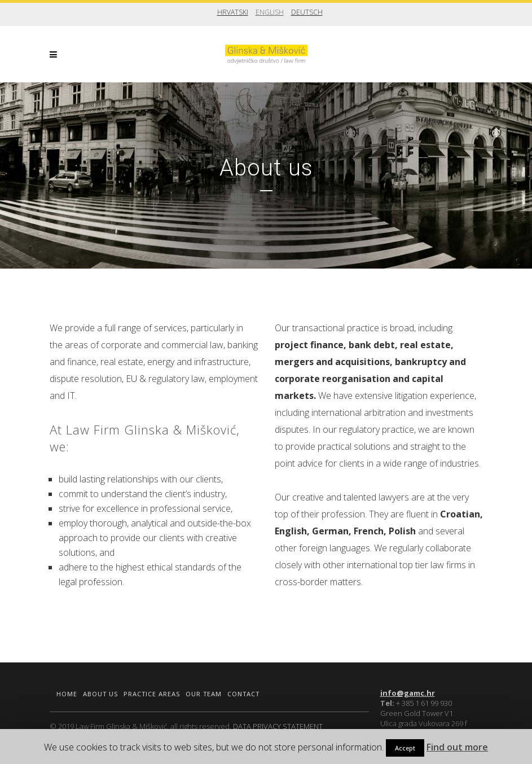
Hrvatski (233, 12)
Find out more (457, 747)
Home (67, 694)
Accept (405, 748)
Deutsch (307, 12)
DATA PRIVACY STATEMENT (278, 726)
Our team (204, 694)
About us (100, 694)
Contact (243, 694)
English (270, 12)
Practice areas (152, 694)
